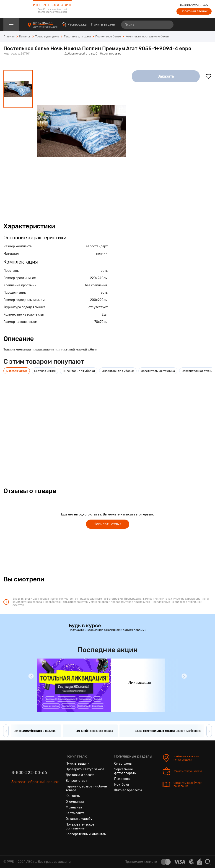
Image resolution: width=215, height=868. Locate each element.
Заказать (166, 76)
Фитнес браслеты (128, 790)
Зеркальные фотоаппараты (125, 771)
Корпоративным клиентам (86, 834)
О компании (75, 802)
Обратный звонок (194, 11)
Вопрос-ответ (76, 781)
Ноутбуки (122, 785)
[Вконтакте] (15, 803)
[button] (31, 676)
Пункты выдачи (103, 25)
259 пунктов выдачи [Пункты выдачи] (46, 27)
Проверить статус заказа (85, 769)
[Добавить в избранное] (208, 76)
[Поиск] (147, 25)
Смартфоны (123, 764)
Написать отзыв (108, 524)
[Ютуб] (31, 803)
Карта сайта (75, 813)
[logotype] (15, 9)
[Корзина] (207, 25)
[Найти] (168, 25)
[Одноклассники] (23, 803)
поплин (102, 254)
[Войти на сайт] (199, 25)
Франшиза (74, 807)
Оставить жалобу (79, 819)
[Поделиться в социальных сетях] (207, 54)
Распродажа (77, 25)
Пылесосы (122, 779)
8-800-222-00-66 (194, 5)
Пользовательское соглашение (80, 826)
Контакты (73, 796)
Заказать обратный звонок (35, 782)
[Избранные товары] (190, 25)
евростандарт (97, 246)
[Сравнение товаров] (182, 25)
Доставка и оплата (80, 775)
